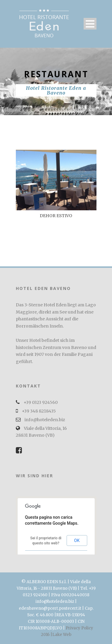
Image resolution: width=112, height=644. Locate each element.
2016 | (47, 635)
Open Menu (90, 24)
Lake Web (62, 635)
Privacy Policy (79, 628)
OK (77, 540)
